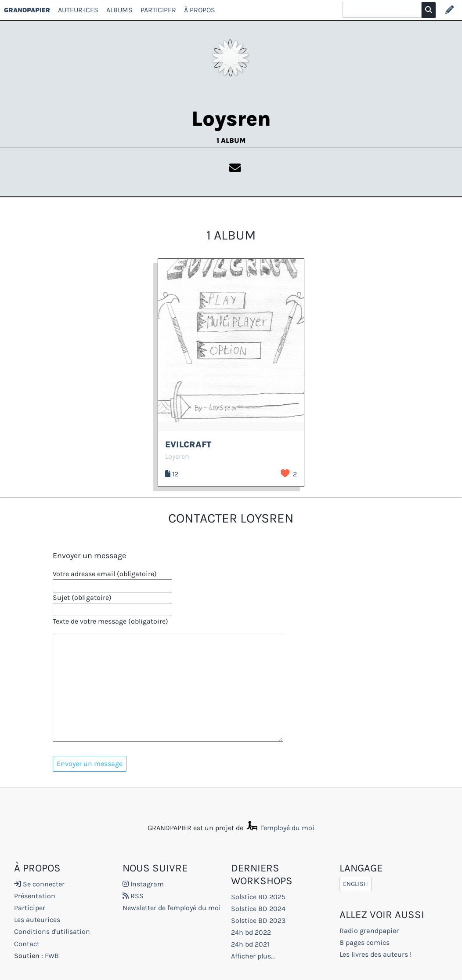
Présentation (35, 896)
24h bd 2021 (250, 944)
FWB (52, 956)
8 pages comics (365, 942)
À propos (200, 10)
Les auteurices (37, 920)
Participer (158, 10)
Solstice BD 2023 (258, 920)
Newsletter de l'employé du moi (172, 908)
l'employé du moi (280, 828)
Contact (27, 944)
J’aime (285, 473)
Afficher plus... (253, 956)
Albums (119, 10)
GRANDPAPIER (27, 10)
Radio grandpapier (369, 931)
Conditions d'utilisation (52, 931)
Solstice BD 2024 (258, 909)
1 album (231, 140)
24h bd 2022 (251, 932)
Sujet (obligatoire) (82, 597)
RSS (133, 896)
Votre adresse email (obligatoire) (105, 574)
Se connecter (39, 884)
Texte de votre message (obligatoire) (110, 621)
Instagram (143, 884)
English (356, 884)
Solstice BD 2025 (258, 897)
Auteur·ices (78, 10)
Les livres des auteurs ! (375, 954)
